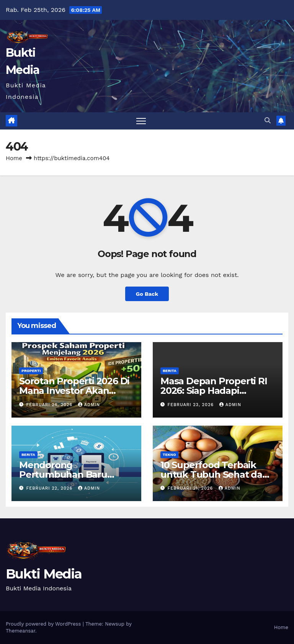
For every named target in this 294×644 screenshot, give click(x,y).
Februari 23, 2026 (192, 405)
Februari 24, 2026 (50, 405)
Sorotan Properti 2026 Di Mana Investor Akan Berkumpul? (74, 391)
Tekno (169, 455)
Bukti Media (44, 574)
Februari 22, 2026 (50, 488)
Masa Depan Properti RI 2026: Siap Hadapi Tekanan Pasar (214, 391)
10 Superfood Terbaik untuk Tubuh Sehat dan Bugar (214, 474)
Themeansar (20, 631)
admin (89, 405)
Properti (31, 371)
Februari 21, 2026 (191, 488)
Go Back (147, 294)
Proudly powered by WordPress (44, 624)
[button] (268, 120)
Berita (170, 371)
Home (14, 158)
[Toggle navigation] (141, 121)
